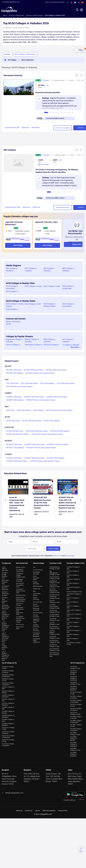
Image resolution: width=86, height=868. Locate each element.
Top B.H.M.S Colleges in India (74, 615)
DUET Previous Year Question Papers (59, 410)
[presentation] (3, 234)
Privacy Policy (63, 810)
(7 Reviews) (46, 80)
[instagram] (71, 3)
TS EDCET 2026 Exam (14, 458)
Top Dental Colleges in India (55, 637)
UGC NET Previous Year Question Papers (40, 373)
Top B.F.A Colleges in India (73, 607)
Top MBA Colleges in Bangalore (76, 729)
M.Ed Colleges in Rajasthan (12, 310)
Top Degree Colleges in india (75, 563)
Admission (25, 128)
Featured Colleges (39, 563)
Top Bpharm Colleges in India (74, 594)
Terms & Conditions (49, 810)
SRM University (38, 586)
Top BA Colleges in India (74, 591)
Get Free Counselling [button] (54, 128)
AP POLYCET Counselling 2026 (20, 585)
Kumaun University (36, 615)
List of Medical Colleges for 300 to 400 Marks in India (5, 615)
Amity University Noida (36, 577)
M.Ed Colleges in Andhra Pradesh (15, 305)
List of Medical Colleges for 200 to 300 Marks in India (5, 656)
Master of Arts (21, 567)
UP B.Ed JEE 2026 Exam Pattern (18, 434)
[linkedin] (75, 3)
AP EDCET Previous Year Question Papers (41, 448)
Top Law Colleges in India (55, 623)
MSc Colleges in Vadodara (12, 270)
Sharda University (36, 598)
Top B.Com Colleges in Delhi (8, 728)
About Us (19, 810)
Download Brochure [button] (54, 207)
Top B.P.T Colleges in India (73, 598)
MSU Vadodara (10, 150)
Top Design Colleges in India (55, 619)
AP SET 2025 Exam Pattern (32, 421)
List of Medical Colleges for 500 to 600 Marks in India (5, 637)
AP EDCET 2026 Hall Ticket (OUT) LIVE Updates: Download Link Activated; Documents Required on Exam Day (67, 503)
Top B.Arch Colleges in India (73, 588)
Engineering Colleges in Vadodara (14, 340)
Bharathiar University (36, 609)
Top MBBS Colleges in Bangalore (74, 754)
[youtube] (82, 3)
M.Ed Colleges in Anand (33, 286)
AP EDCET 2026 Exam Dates (35, 444)
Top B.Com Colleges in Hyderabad (8, 736)
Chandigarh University (20, 580)
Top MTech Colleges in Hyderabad (74, 678)
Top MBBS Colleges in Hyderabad (74, 744)
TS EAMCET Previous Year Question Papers (20, 619)
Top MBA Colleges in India (73, 635)
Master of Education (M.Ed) (13, 323)
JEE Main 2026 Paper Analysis (5, 593)
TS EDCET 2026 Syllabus (56, 458)
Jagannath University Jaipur (46, 222)
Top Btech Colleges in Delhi (8, 667)
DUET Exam (10, 410)
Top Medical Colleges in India (55, 581)
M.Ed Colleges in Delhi (33, 304)
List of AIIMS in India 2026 (5, 568)
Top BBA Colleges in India (73, 584)
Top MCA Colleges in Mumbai (76, 697)
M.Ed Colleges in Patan (52, 286)
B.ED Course (20, 624)
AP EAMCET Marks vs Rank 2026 (5, 587)
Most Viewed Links (22, 563)
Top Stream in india (55, 563)
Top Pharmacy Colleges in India (55, 627)
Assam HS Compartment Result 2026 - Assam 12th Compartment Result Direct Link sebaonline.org (17, 504)
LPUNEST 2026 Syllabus (15, 400)
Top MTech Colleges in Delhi (75, 667)
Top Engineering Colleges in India (55, 567)
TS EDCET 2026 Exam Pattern (17, 461)
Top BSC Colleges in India (73, 576)
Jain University (38, 602)
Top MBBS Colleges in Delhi (75, 733)
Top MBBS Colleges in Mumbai (74, 738)
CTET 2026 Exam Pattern (66, 383)
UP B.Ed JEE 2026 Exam (15, 431)
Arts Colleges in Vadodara (68, 340)
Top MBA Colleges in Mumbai (76, 717)
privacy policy (70, 555)
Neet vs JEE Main (20, 627)
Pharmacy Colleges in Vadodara (51, 346)
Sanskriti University (36, 625)
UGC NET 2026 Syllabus (15, 373)
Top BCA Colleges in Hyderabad (8, 696)
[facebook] (68, 3)
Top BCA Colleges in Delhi (8, 687)
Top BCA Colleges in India (73, 571)
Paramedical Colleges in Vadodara (33, 346)
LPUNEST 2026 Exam (14, 397)
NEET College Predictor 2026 (5, 646)
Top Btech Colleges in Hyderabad (8, 675)
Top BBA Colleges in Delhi (8, 708)
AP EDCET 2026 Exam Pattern (58, 444)
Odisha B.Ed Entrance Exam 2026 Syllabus (21, 599)
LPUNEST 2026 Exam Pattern (57, 397)
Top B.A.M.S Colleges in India (74, 611)
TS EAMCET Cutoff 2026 (20, 570)
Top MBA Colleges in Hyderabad (76, 721)
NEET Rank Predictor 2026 (5, 582)
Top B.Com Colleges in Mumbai (8, 732)
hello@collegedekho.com (12, 2)
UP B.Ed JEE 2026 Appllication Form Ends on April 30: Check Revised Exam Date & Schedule (42, 503)
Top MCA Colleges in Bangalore (76, 709)
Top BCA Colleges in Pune (8, 700)
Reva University (38, 612)
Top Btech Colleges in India (73, 567)
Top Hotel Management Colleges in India (55, 590)
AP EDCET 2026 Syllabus (15, 448)
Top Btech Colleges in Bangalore (8, 683)
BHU (34, 591)
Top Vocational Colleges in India (55, 649)
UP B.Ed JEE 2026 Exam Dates (37, 431)
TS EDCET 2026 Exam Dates (34, 458)
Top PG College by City (77, 662)
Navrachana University (13, 75)
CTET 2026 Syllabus (47, 383)
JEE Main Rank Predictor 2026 (5, 600)
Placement (35, 128)
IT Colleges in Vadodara (71, 345)
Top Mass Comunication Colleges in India (55, 606)
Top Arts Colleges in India (55, 601)
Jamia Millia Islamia (37, 594)
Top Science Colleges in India (55, 585)
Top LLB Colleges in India (73, 602)
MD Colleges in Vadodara (49, 270)
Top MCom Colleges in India (73, 631)
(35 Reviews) (46, 155)
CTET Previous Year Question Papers (19, 387)
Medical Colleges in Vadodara (32, 340)
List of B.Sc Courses (20, 604)
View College (18, 245)
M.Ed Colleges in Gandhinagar (68, 287)
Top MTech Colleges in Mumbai (74, 672)
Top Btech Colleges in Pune (8, 679)
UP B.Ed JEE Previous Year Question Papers (47, 434)
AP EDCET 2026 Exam (14, 444)
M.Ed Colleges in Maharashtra (68, 305)
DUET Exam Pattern (24, 410)
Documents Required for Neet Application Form (20, 611)
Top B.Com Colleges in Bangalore (8, 744)
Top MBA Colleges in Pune (76, 725)
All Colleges (10, 60)
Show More (75, 347)
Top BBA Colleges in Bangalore (8, 724)
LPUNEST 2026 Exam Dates (34, 397)
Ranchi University (36, 605)
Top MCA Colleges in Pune (76, 705)
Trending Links (6, 563)
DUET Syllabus (38, 410)
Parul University (38, 569)
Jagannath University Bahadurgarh (14, 223)
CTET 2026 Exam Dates (29, 383)
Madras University (36, 582)
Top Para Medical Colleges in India (55, 632)
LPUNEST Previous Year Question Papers (41, 400)
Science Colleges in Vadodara (13, 346)
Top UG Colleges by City (9, 662)
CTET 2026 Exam (12, 383)
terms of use (58, 555)
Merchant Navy (21, 595)
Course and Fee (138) (13, 207)
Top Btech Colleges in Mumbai (8, 671)
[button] (81, 76)
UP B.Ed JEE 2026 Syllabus (60, 431)
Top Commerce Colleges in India (55, 577)
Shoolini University (36, 629)
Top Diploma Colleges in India (55, 645)
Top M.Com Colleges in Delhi (75, 713)
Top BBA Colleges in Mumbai (8, 712)
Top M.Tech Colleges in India (74, 619)
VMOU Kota (37, 588)
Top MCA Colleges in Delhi (76, 693)
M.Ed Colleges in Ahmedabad (12, 287)
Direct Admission (25, 60)
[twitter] (79, 3)
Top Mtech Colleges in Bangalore (74, 688)
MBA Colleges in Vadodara (50, 340)
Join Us (37, 810)
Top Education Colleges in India (55, 641)
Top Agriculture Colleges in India (55, 615)
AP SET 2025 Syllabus (52, 421)
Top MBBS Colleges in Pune (75, 749)
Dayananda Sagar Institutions (36, 640)
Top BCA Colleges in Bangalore (8, 704)
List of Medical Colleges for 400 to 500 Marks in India (5, 626)
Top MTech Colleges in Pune (75, 683)
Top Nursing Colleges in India (55, 611)
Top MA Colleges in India (73, 639)
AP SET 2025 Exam (13, 421)
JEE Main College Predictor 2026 (5, 575)
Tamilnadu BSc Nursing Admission (6, 607)
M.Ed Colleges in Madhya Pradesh (50, 305)
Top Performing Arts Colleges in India (54, 654)
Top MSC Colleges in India (73, 627)
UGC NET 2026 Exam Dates (33, 370)
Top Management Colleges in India (55, 572)
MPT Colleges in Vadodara (31, 270)
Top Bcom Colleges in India (73, 580)
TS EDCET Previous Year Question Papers (45, 461)
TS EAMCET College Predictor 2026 (21, 575)
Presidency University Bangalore (36, 634)
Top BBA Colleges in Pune (8, 720)
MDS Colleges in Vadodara (68, 270)
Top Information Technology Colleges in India (55, 596)
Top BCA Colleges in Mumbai (8, 691)
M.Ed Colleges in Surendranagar (12, 293)
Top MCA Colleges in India (73, 623)
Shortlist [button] (73, 128)
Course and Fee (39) (12, 128)
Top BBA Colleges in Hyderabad (8, 716)
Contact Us (29, 810)
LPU (34, 567)
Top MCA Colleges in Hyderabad (76, 701)
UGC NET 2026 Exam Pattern (56, 370)
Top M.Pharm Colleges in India (74, 643)
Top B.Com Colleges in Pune (8, 740)
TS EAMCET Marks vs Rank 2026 (21, 591)
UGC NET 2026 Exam (14, 370)
